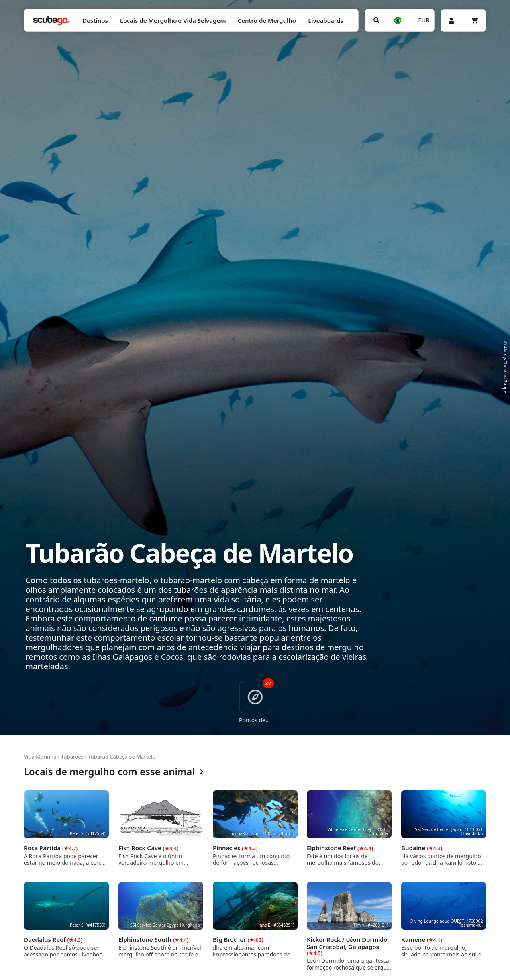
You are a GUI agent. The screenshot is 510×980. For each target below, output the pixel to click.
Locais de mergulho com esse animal (114, 772)
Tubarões (72, 757)
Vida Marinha (40, 757)
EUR (424, 20)
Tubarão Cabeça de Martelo (122, 757)
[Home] (51, 21)
